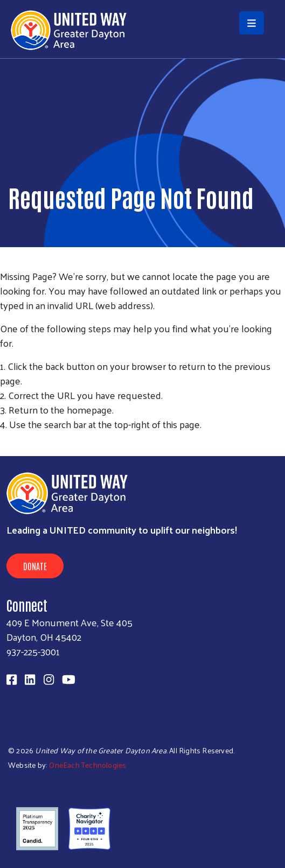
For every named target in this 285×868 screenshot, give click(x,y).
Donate (35, 566)
